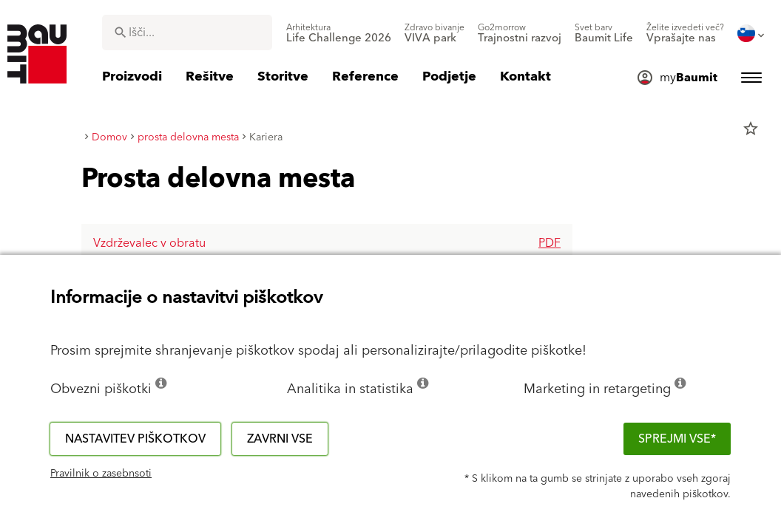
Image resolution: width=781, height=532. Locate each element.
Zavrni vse (280, 439)
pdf (550, 243)
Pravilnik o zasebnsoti (101, 474)
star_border (751, 129)
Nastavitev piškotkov (135, 439)
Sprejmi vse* (677, 439)
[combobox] (187, 33)
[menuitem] (339, 33)
